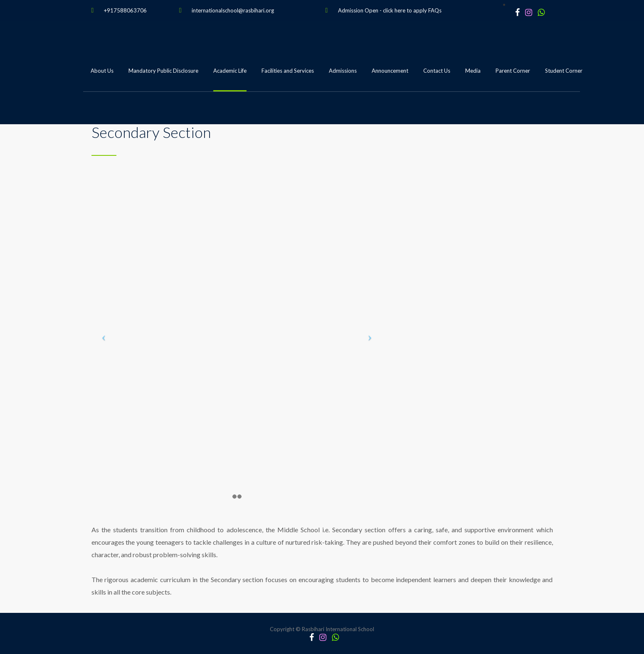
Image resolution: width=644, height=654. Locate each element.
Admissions (343, 71)
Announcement (390, 71)
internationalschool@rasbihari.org (233, 10)
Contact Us (437, 71)
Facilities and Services (288, 71)
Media (473, 71)
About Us (102, 71)
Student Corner (564, 71)
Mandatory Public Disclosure (163, 71)
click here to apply (405, 10)
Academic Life (230, 71)
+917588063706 (125, 10)
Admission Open (358, 10)
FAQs (435, 10)
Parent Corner (513, 71)
